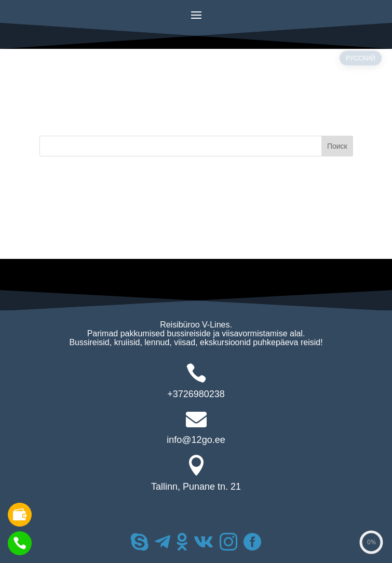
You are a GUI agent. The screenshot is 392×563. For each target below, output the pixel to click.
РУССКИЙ (361, 78)
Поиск (337, 146)
